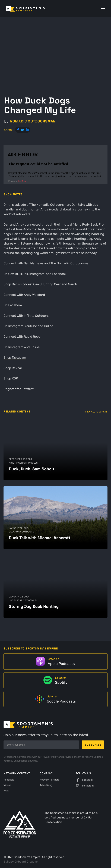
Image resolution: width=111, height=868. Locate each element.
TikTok (24, 274)
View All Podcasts (96, 412)
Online (49, 326)
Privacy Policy (50, 757)
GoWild (13, 274)
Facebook (59, 274)
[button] (102, 8)
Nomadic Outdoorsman (33, 121)
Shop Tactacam (15, 357)
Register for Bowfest (19, 389)
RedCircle (22, 181)
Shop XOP (11, 378)
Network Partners (49, 780)
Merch (72, 284)
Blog (6, 791)
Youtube (31, 326)
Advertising (46, 785)
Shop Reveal (13, 368)
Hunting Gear (51, 284)
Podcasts (9, 780)
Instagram (37, 274)
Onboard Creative (26, 862)
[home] (30, 8)
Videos (7, 785)
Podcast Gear (30, 284)
